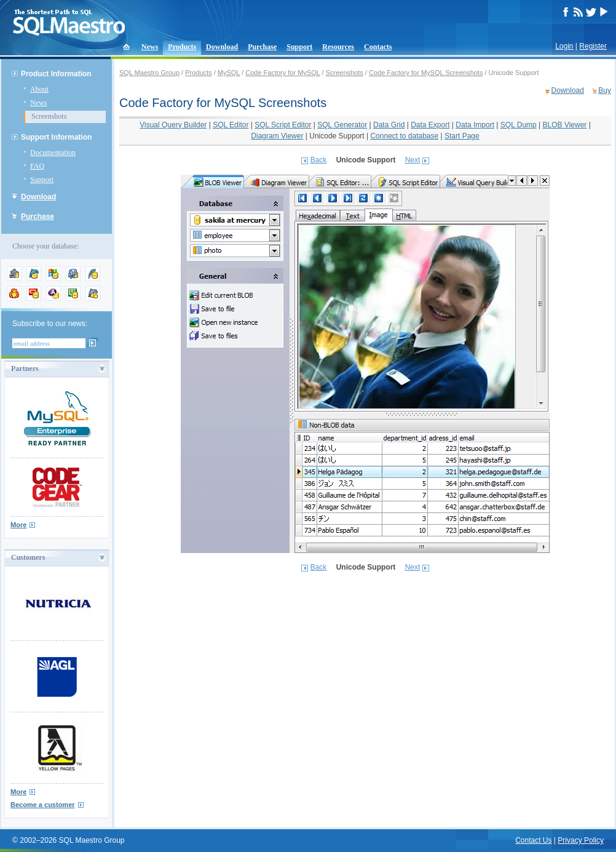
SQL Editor (231, 125)
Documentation (53, 153)
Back (319, 160)
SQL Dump (519, 125)
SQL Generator (342, 125)
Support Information (56, 137)
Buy (605, 90)
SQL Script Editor (283, 125)
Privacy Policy (581, 840)
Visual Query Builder (173, 125)
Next (413, 160)
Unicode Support (337, 136)
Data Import (475, 125)
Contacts (378, 47)
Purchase (262, 47)
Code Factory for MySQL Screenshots (426, 73)
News (150, 47)
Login (564, 46)
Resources (338, 47)
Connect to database (404, 136)
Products (182, 47)
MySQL (229, 73)
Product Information (56, 74)
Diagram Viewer (277, 136)
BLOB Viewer (565, 125)
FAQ (37, 166)
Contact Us (533, 840)
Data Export (430, 125)
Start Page (462, 136)
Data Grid (389, 125)
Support (299, 47)
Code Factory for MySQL (282, 73)
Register (593, 46)
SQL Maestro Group (149, 73)
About (39, 89)
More (18, 525)
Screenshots (49, 116)
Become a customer (43, 805)
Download (222, 47)
